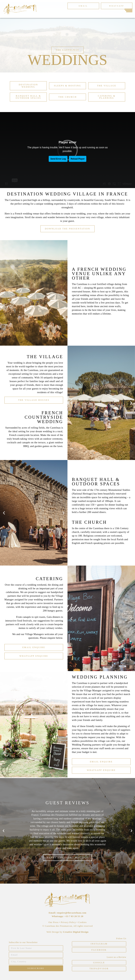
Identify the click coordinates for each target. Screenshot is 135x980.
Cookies (82, 922)
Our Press (53, 922)
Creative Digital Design (76, 932)
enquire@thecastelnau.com (72, 913)
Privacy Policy (68, 922)
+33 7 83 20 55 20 (74, 916)
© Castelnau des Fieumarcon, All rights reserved (67, 926)
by (61, 932)
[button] (67, 50)
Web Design (53, 932)
